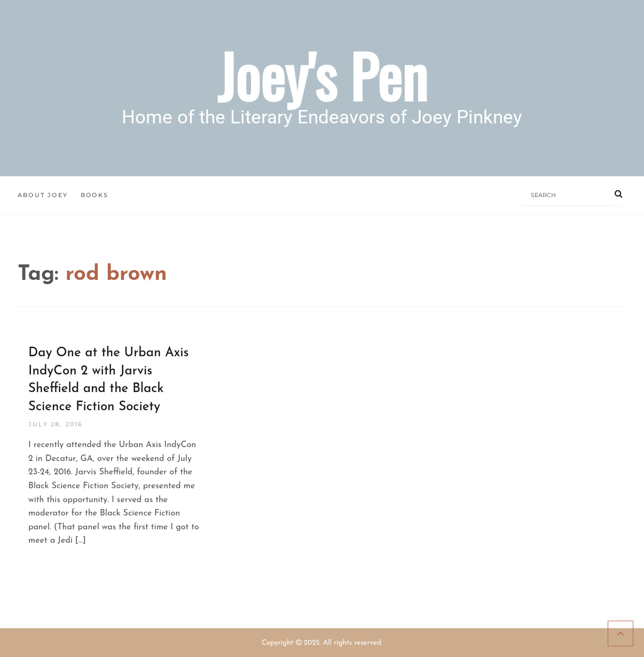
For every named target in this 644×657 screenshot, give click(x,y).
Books (95, 195)
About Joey (43, 195)
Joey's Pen (322, 75)
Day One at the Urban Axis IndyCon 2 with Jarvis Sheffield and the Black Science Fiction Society (109, 380)
